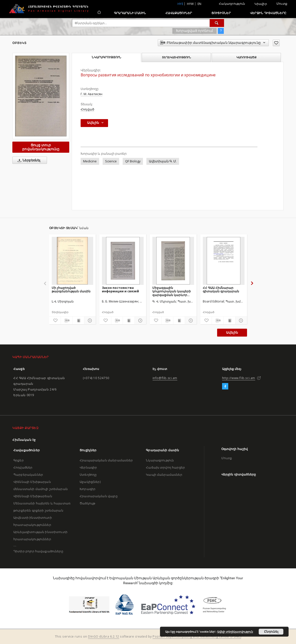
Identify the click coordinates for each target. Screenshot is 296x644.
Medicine (90, 161)
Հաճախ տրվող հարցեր (165, 467)
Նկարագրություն (160, 460)
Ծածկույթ (87, 503)
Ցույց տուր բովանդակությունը (41, 147)
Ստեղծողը (88, 475)
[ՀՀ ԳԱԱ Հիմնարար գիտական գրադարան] (224, 261)
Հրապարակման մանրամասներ (106, 460)
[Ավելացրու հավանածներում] (276, 43)
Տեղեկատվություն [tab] (176, 57)
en (200, 4)
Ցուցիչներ (221, 13)
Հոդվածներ (23, 467)
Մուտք (282, 4)
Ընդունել (271, 632)
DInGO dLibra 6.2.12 (104, 636)
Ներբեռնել (28, 160)
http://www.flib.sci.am (239, 378)
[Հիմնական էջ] (99, 13)
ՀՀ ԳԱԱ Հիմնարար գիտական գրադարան (221, 290)
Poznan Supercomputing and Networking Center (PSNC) (197, 636)
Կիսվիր (261, 4)
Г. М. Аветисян (91, 94)
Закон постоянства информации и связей (120, 290)
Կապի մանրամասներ (164, 475)
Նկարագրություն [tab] (106, 57)
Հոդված (87, 109)
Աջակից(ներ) (90, 482)
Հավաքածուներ (179, 13)
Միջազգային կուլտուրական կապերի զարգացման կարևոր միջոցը (172, 291)
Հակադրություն (232, 4)
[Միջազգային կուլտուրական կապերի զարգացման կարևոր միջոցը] (173, 261)
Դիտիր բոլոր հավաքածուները (38, 551)
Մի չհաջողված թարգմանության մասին (71, 290)
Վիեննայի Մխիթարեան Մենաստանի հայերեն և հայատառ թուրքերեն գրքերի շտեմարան (42, 503)
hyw (190, 4)
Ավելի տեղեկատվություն (235, 632)
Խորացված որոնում (194, 31)
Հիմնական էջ (24, 440)
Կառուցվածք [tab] (246, 57)
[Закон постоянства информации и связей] (123, 261)
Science (111, 161)
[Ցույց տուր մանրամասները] (89, 321)
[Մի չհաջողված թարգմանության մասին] (73, 261)
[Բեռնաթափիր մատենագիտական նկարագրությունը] (67, 321)
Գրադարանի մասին (130, 13)
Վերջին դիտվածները (268, 13)
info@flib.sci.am (165, 378)
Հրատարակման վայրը (99, 496)
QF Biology (133, 161)
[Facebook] (225, 386)
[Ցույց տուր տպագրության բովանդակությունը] (78, 321)
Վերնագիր (88, 467)
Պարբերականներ (28, 475)
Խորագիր (88, 489)
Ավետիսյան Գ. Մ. (163, 161)
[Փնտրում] (217, 23)
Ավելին (232, 333)
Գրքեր (19, 460)
